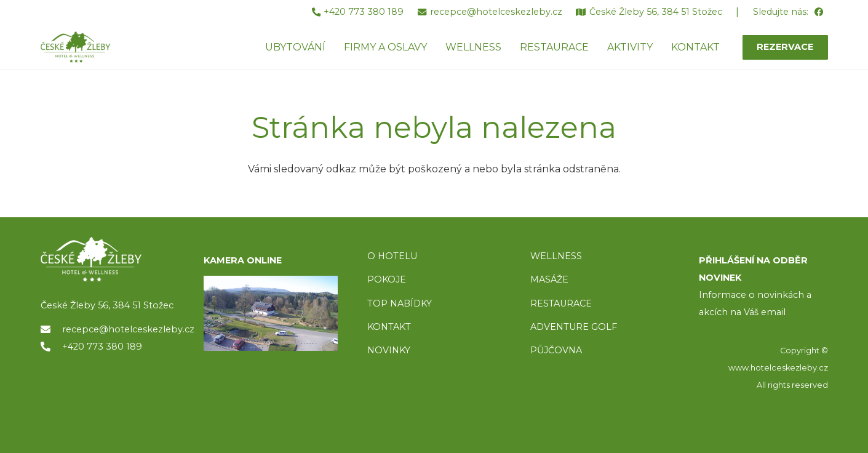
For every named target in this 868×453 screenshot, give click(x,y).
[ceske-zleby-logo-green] (82, 48)
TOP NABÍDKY (400, 303)
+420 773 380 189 (102, 347)
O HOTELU (392, 256)
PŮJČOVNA (556, 350)
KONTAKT (389, 327)
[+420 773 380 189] (52, 347)
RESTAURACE (561, 303)
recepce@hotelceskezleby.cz (128, 329)
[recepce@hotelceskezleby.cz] (52, 329)
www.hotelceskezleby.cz (778, 368)
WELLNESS (556, 256)
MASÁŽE (549, 279)
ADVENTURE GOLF (574, 327)
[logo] (108, 259)
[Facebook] (819, 13)
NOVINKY (389, 350)
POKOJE (387, 279)
